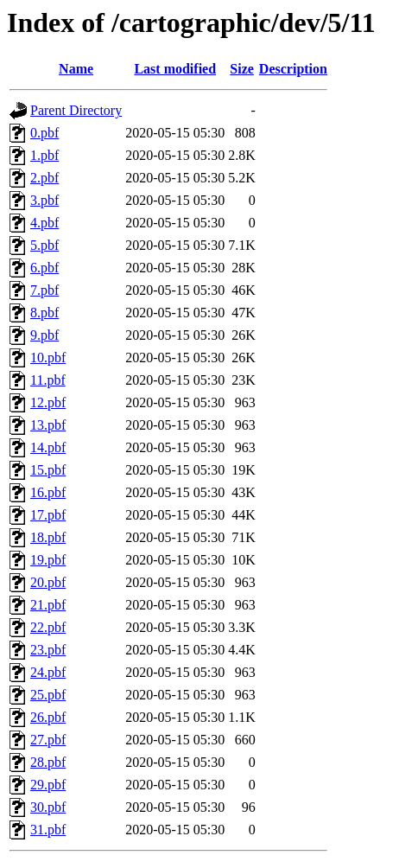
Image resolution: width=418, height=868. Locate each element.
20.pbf (48, 582)
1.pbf (44, 155)
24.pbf (48, 672)
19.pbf (48, 560)
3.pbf (44, 200)
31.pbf (48, 830)
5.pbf (44, 245)
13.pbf (48, 425)
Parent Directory (76, 110)
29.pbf (48, 785)
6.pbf (44, 268)
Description (293, 69)
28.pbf (48, 762)
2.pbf (44, 178)
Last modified (175, 69)
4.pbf (44, 223)
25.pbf (48, 695)
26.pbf (48, 717)
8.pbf (44, 313)
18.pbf (48, 537)
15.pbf (48, 470)
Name (76, 69)
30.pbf (48, 807)
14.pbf (48, 447)
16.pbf (48, 492)
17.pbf (48, 515)
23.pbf (48, 650)
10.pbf (48, 357)
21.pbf (48, 605)
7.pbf (44, 290)
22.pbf (48, 627)
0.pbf (44, 133)
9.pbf (44, 335)
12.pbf (48, 402)
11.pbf (48, 380)
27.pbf (48, 740)
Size (242, 69)
